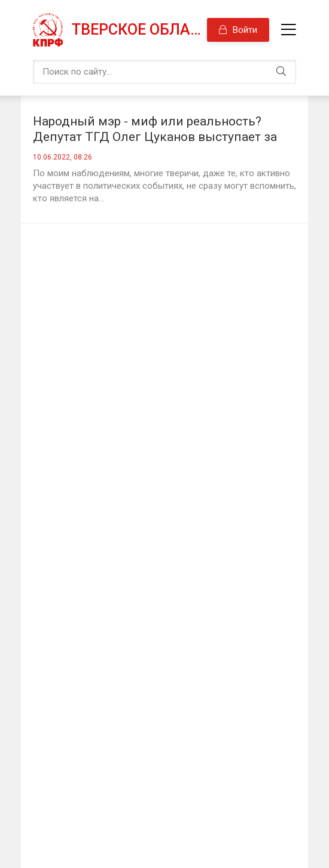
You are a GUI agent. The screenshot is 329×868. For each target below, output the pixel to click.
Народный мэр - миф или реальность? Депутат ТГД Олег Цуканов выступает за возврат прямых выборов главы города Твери (155, 129)
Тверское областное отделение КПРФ (139, 30)
